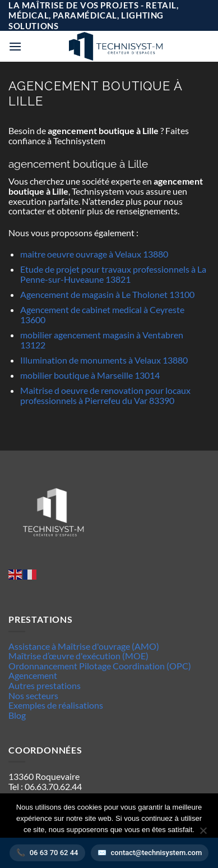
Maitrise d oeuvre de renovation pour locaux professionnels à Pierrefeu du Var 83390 (105, 395)
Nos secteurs (33, 695)
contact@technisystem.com (157, 853)
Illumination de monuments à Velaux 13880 (104, 360)
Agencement (33, 675)
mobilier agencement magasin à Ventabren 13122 (102, 340)
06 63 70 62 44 (54, 853)
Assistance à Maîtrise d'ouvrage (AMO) (84, 646)
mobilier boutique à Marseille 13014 (90, 375)
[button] (15, 46)
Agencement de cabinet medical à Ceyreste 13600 (102, 314)
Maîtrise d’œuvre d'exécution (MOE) (78, 656)
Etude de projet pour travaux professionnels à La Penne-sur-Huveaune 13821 (113, 274)
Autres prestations (45, 685)
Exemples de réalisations (56, 705)
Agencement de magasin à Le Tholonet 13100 (107, 294)
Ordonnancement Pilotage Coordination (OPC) (100, 666)
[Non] (203, 834)
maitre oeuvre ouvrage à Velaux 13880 (94, 254)
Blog (17, 715)
